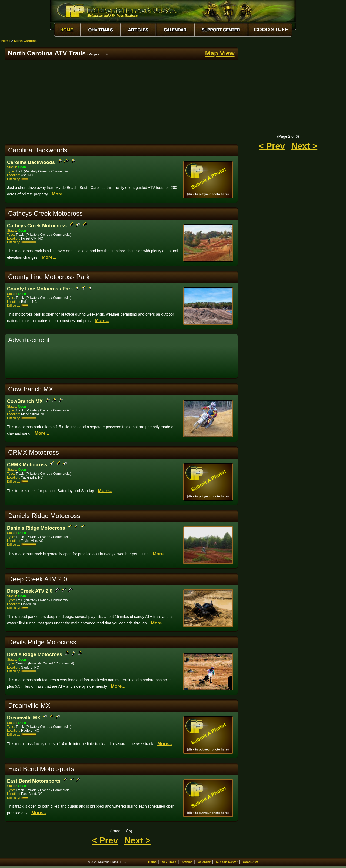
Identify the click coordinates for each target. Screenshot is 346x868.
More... (59, 194)
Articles (187, 862)
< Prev (105, 840)
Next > (137, 840)
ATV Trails (169, 862)
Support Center (227, 862)
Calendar (204, 862)
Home (6, 41)
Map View (220, 53)
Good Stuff (250, 862)
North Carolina (25, 41)
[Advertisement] (121, 102)
